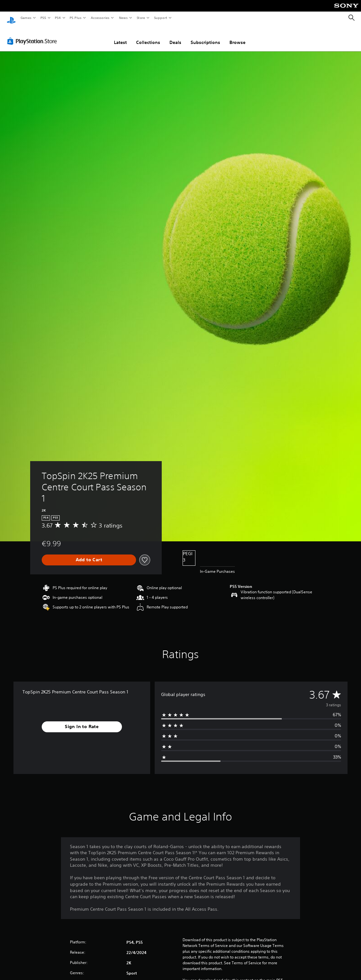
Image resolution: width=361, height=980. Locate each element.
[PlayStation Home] (11, 18)
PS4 (58, 18)
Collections (148, 36)
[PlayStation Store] (33, 35)
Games (26, 18)
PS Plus (76, 18)
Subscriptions (205, 36)
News (123, 18)
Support (160, 18)
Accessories (100, 18)
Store (141, 18)
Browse (237, 36)
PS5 (43, 18)
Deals (175, 36)
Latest (120, 36)
